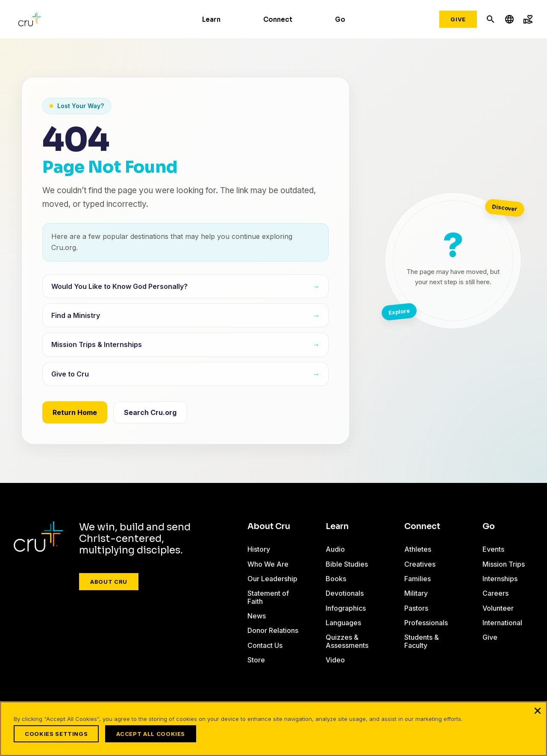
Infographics (346, 608)
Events (493, 549)
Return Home (75, 412)
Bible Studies (347, 564)
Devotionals (345, 593)
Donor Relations (273, 630)
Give (458, 19)
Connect (278, 19)
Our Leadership (272, 579)
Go (340, 19)
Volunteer (498, 608)
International (502, 623)
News (257, 616)
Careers (496, 593)
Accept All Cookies (153, 734)
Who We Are (268, 564)
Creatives (420, 564)
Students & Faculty (422, 641)
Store (256, 660)
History (259, 549)
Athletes (418, 549)
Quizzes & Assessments (347, 641)
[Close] (538, 712)
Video (335, 660)
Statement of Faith (268, 597)
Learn (211, 19)
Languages (343, 623)
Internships (500, 579)
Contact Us (265, 645)
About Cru (109, 582)
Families (418, 579)
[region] (273, 730)
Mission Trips (504, 564)
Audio (335, 549)
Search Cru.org (150, 412)
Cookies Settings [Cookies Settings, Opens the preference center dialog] (56, 734)
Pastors (416, 608)
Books (336, 579)
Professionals (426, 623)
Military (416, 593)
